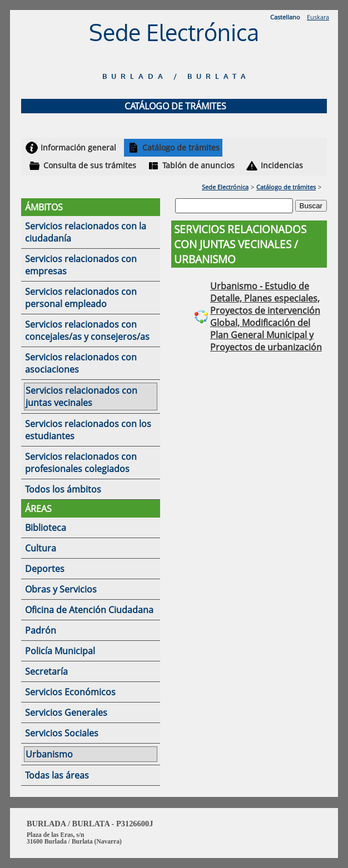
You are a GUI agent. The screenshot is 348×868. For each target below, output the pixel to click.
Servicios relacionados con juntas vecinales (81, 397)
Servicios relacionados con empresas (81, 265)
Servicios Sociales (62, 733)
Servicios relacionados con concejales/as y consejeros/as (87, 330)
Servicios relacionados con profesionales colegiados (81, 463)
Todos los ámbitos (63, 489)
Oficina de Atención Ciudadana (89, 610)
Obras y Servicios (61, 589)
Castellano (285, 17)
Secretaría (46, 671)
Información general (78, 147)
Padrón (41, 630)
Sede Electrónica (225, 187)
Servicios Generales (66, 713)
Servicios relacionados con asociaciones (81, 363)
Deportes (45, 569)
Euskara (318, 17)
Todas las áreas (57, 775)
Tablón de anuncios (198, 165)
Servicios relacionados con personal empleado (81, 298)
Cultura (41, 548)
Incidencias (282, 165)
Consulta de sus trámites (90, 165)
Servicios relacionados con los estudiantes (88, 430)
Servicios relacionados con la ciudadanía (86, 232)
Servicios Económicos (70, 692)
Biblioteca (46, 528)
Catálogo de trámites (181, 147)
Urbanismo (49, 754)
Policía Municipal (60, 651)
